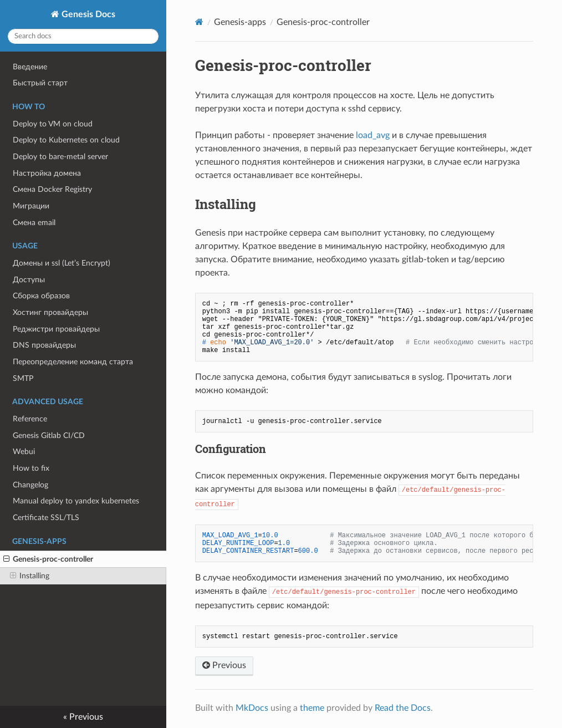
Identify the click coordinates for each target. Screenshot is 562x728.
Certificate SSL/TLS (46, 518)
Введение (30, 67)
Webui (24, 452)
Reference (30, 419)
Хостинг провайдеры (50, 312)
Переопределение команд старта (73, 362)
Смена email (34, 223)
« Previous (83, 717)
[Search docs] (83, 36)
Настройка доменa (47, 173)
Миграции (31, 206)
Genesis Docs (87, 14)
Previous (224, 665)
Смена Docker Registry (52, 189)
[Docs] (199, 22)
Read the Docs (403, 708)
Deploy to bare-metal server (60, 157)
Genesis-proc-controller (48, 559)
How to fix (31, 468)
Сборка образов (41, 296)
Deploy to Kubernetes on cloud (66, 140)
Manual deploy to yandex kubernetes (76, 501)
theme (312, 708)
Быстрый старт (40, 83)
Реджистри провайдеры (56, 329)
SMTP (23, 378)
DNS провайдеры (44, 345)
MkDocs (252, 708)
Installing (30, 576)
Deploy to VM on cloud (53, 124)
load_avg (373, 135)
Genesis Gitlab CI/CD (49, 436)
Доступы (29, 280)
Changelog (30, 485)
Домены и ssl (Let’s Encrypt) (62, 263)
